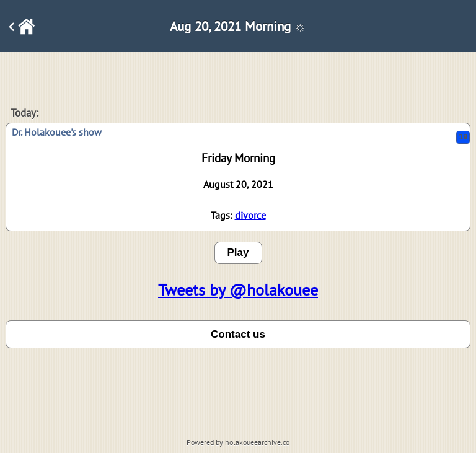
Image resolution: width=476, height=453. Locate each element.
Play (238, 253)
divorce (250, 215)
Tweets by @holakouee (238, 290)
